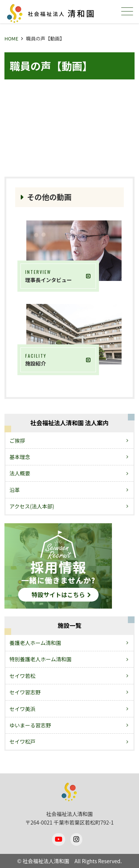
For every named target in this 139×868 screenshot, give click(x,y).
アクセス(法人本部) (32, 506)
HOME (11, 38)
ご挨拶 (17, 440)
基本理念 (20, 457)
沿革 (15, 490)
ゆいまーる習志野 (30, 725)
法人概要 (20, 473)
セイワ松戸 (23, 741)
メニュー (126, 11)
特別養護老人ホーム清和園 (41, 659)
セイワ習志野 (25, 692)
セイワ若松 (23, 676)
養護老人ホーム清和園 (36, 643)
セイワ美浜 (23, 709)
